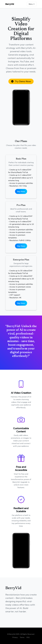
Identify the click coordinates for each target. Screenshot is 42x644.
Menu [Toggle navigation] (32, 4)
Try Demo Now (21, 81)
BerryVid (10, 4)
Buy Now (21, 191)
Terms (22, 637)
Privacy (15, 637)
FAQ (28, 637)
